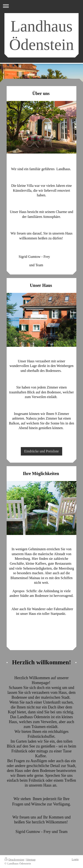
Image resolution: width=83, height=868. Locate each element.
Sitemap (31, 859)
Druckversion (14, 859)
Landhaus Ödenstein (42, 35)
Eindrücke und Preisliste (41, 451)
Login (75, 859)
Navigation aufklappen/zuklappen (41, 6)
